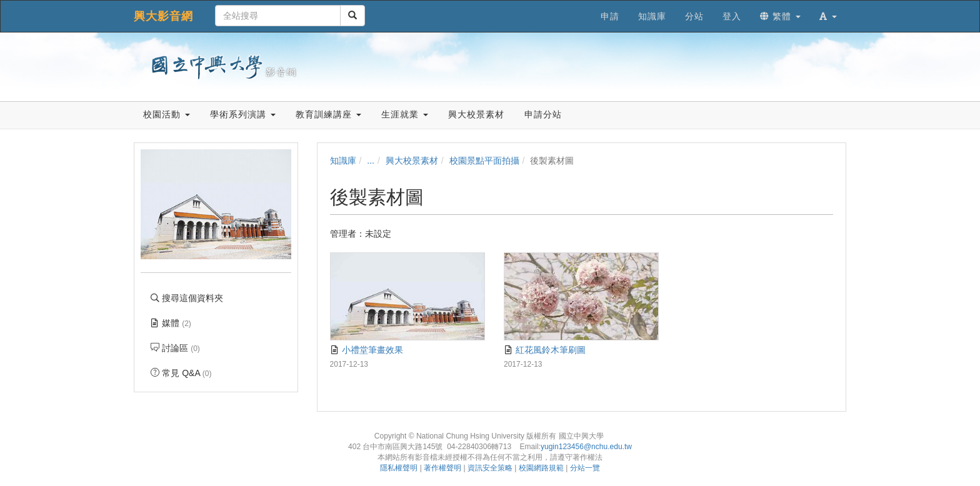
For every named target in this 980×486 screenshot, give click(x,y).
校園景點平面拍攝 (484, 161)
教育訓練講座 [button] (328, 114)
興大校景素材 (412, 161)
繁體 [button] (780, 16)
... (371, 161)
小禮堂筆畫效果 (367, 350)
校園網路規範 (541, 468)
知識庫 (343, 161)
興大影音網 (163, 16)
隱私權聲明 (399, 468)
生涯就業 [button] (405, 114)
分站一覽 (585, 468)
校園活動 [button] (167, 114)
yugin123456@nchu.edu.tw (586, 447)
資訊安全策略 (490, 468)
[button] (828, 16)
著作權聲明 (442, 468)
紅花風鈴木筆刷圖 (545, 350)
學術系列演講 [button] (243, 114)
